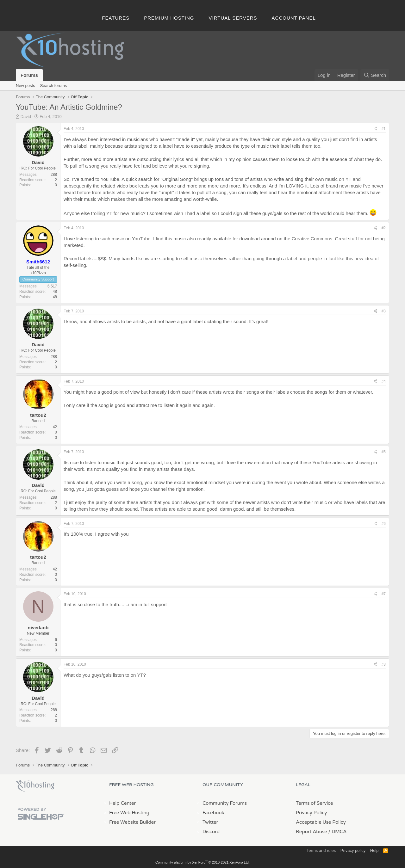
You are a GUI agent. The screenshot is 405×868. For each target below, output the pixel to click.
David (26, 117)
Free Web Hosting (129, 813)
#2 (384, 228)
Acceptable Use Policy (321, 822)
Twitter (210, 822)
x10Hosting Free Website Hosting (35, 786)
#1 (384, 129)
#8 (384, 664)
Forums (29, 75)
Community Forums (225, 803)
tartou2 (38, 415)
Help (374, 850)
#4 (384, 381)
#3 (384, 311)
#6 (384, 524)
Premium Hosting (169, 18)
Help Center (122, 803)
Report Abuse (312, 832)
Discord (211, 832)
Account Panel (294, 18)
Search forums (54, 86)
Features (116, 18)
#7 (384, 594)
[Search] (375, 75)
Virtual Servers (233, 18)
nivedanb (38, 628)
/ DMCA (337, 832)
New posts (25, 86)
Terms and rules (321, 850)
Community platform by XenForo (202, 862)
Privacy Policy (311, 813)
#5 (384, 452)
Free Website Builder (132, 822)
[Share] (375, 129)
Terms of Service (315, 803)
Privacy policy (353, 850)
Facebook (213, 813)
